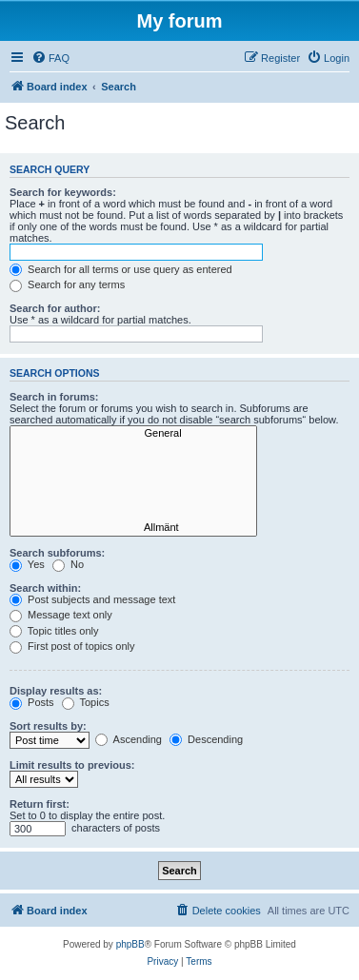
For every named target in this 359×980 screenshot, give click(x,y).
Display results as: (56, 691)
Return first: (40, 804)
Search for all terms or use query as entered (121, 269)
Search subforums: (57, 553)
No (68, 564)
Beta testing (133, 515)
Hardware (133, 447)
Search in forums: (54, 397)
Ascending (129, 739)
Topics (86, 702)
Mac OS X (133, 487)
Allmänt (133, 528)
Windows (133, 474)
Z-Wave (133, 461)
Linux (133, 501)
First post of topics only (72, 646)
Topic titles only (54, 631)
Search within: (45, 588)
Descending (206, 739)
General (133, 434)
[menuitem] (50, 58)
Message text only (61, 615)
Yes (27, 564)
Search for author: (55, 308)
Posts (32, 702)
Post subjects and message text (92, 599)
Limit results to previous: (72, 765)
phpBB (130, 944)
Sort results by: (48, 726)
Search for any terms (67, 284)
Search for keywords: (63, 192)
